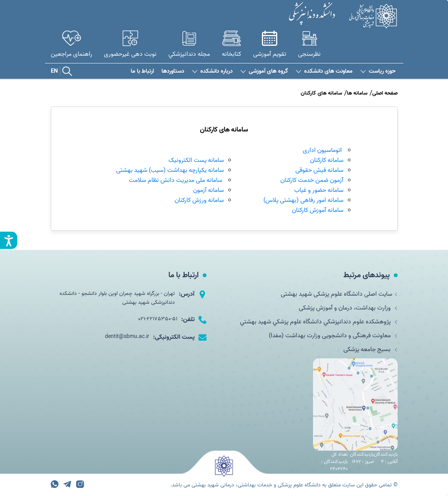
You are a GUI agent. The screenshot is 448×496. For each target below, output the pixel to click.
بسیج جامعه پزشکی (371, 350)
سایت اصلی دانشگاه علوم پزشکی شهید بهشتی (339, 294)
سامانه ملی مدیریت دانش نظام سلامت (176, 180)
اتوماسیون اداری (322, 150)
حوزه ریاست (378, 71)
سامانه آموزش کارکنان (318, 210)
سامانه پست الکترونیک (196, 160)
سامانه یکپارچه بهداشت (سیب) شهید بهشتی (170, 170)
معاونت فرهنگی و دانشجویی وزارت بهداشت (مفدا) (333, 336)
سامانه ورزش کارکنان (199, 200)
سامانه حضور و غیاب (319, 190)
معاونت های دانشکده (324, 71)
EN (54, 71)
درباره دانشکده (212, 71)
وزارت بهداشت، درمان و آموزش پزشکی (348, 308)
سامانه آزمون (208, 190)
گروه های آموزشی (264, 71)
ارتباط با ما (142, 71)
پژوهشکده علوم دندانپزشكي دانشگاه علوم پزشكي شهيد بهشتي (319, 322)
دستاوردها (173, 71)
